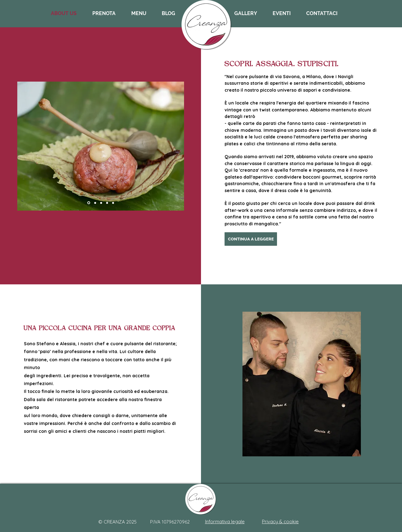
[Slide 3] (107, 203)
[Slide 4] (89, 203)
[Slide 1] (101, 203)
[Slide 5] (113, 203)
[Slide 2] (95, 203)
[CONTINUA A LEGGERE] (251, 239)
